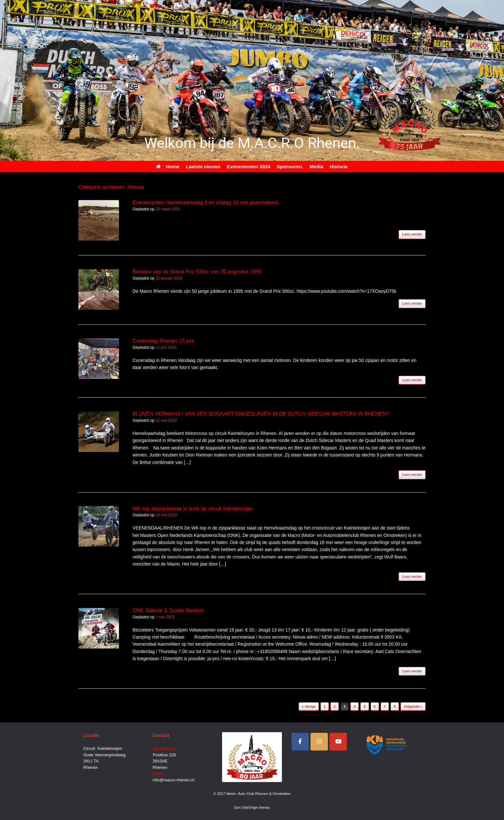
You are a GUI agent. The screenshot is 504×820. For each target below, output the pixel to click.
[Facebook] (300, 742)
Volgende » (413, 706)
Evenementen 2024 (249, 166)
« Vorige (309, 706)
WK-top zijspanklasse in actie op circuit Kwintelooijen (193, 509)
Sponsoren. (290, 166)
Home (168, 166)
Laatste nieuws (203, 166)
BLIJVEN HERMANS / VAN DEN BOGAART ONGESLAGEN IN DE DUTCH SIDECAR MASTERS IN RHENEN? (261, 414)
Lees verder (412, 234)
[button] (10, 80)
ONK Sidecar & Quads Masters (168, 610)
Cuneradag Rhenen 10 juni (163, 341)
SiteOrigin (250, 807)
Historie (339, 166)
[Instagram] (319, 742)
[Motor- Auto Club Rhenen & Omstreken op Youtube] (338, 742)
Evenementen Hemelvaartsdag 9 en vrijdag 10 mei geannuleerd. (206, 203)
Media (316, 166)
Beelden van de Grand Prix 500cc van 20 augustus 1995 (197, 272)
